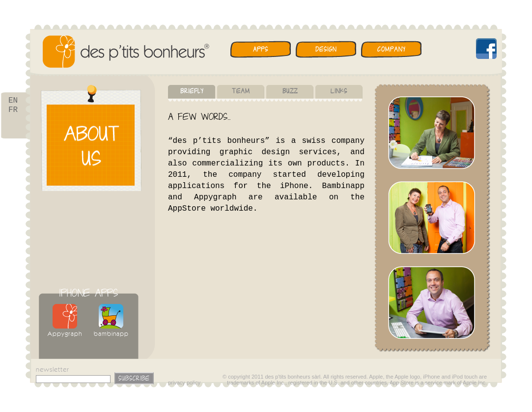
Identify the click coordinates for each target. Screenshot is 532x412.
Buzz (290, 91)
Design (326, 49)
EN (13, 101)
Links (339, 91)
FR (13, 112)
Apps (261, 49)
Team (241, 91)
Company (391, 49)
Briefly (192, 91)
